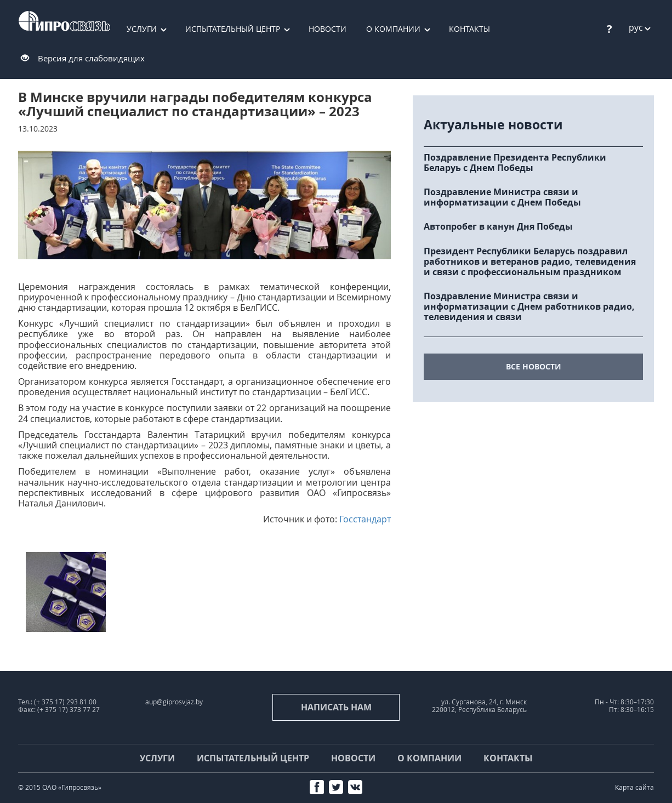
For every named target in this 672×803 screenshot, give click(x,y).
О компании (393, 29)
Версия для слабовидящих (91, 58)
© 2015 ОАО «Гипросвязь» (60, 787)
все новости (534, 366)
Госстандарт (365, 519)
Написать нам (336, 707)
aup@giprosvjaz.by (174, 702)
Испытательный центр (233, 29)
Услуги (142, 29)
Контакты (469, 29)
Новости (328, 29)
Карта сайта (634, 787)
